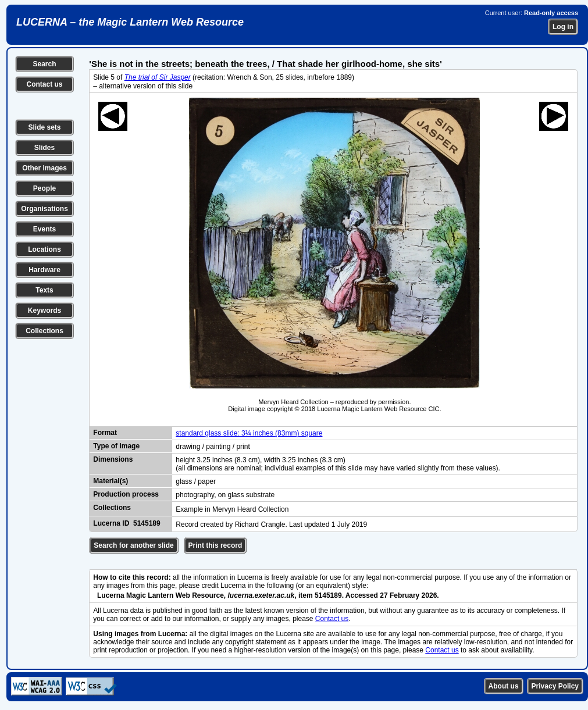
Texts (44, 290)
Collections (44, 331)
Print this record (215, 545)
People (44, 188)
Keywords (44, 311)
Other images (44, 168)
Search (44, 64)
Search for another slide (133, 545)
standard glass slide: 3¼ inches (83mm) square (249, 433)
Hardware (44, 270)
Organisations (44, 209)
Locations (44, 249)
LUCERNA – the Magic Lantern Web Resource (130, 22)
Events (44, 229)
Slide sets (44, 127)
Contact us (44, 84)
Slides (44, 148)
